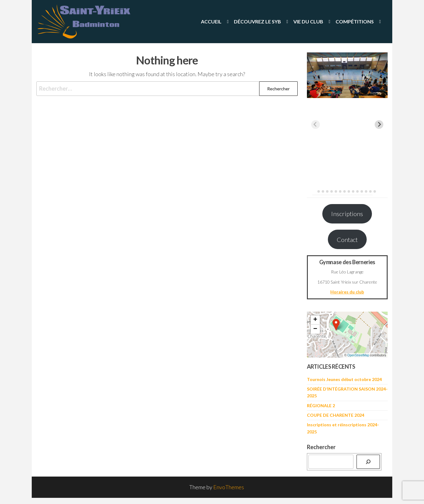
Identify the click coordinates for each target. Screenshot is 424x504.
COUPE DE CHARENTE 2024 (336, 415)
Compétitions (355, 21)
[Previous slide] (316, 125)
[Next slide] (379, 125)
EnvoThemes (229, 487)
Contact (347, 240)
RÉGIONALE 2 (321, 406)
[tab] (314, 191)
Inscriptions (347, 214)
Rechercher (321, 447)
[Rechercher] (368, 462)
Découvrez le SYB (257, 21)
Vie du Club (308, 21)
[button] (336, 325)
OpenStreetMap (358, 355)
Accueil (211, 21)
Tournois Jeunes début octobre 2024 (344, 379)
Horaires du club (347, 292)
